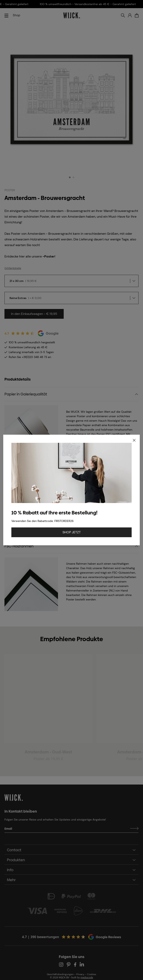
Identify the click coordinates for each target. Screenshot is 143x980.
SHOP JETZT (72, 532)
